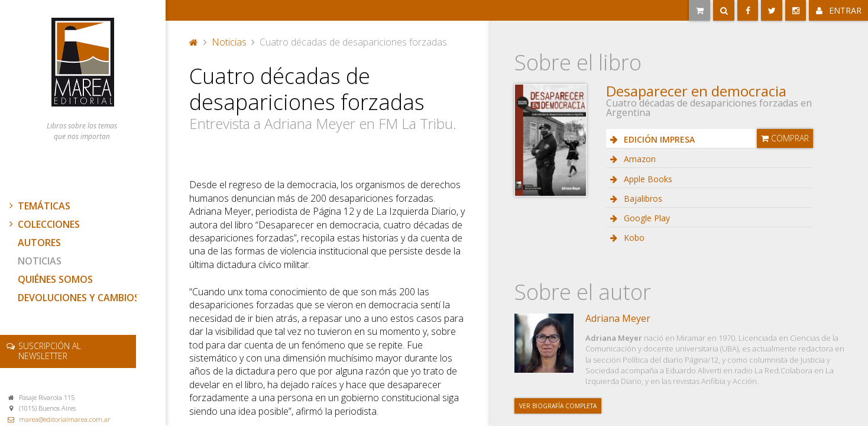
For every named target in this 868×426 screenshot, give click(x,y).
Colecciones (43, 224)
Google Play (646, 218)
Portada (194, 42)
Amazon (639, 159)
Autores (39, 243)
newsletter (50, 351)
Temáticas (38, 206)
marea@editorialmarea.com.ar (65, 419)
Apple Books (647, 179)
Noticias (40, 261)
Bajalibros (642, 199)
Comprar (785, 138)
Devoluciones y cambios (79, 298)
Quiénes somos (55, 279)
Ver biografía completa (558, 406)
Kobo (633, 238)
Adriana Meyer (618, 318)
